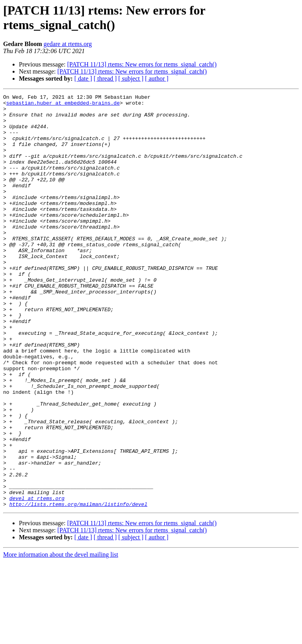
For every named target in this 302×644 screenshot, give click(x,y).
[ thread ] (105, 78)
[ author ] (157, 78)
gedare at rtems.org (68, 44)
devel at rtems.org (37, 579)
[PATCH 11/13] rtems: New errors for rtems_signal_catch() (142, 64)
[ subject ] (131, 78)
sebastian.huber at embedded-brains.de (63, 105)
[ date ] (83, 78)
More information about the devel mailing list (61, 637)
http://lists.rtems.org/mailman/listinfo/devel (78, 587)
